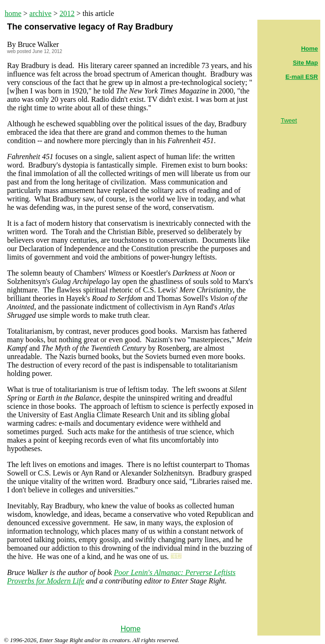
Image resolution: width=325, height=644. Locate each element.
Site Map (306, 63)
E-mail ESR (302, 77)
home (13, 13)
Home (131, 629)
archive (41, 13)
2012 (67, 13)
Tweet (289, 120)
